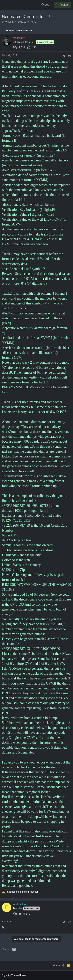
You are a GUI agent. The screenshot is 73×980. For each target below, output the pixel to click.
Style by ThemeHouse (14, 975)
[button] (6, 5)
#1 (70, 56)
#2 (70, 922)
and (22, 892)
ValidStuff (11, 22)
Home (56, 965)
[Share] (64, 56)
